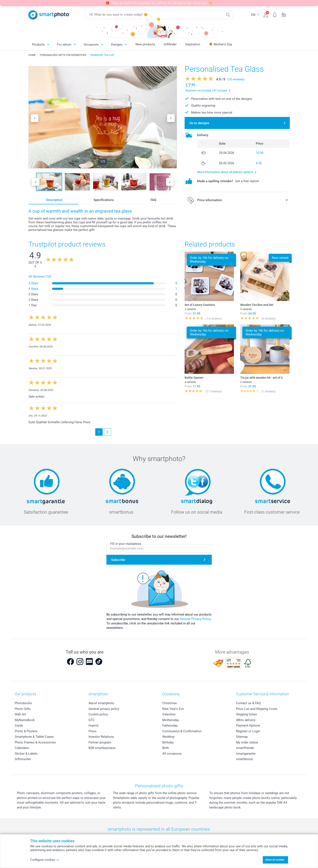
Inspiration (193, 44)
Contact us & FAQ (248, 703)
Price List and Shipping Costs (257, 709)
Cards (19, 726)
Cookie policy (98, 714)
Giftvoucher (23, 759)
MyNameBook (25, 720)
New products (145, 44)
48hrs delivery (246, 720)
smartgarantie (246, 754)
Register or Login (248, 731)
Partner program (100, 742)
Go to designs (199, 123)
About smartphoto (101, 703)
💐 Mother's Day (220, 44)
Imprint (93, 726)
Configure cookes (45, 860)
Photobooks (23, 703)
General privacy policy (104, 709)
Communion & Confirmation (182, 731)
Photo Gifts (23, 709)
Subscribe (118, 560)
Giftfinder (170, 44)
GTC (92, 720)
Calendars (22, 748)
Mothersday (171, 720)
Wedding (168, 737)
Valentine (169, 714)
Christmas (170, 703)
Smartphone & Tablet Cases (34, 737)
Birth (166, 748)
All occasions (172, 754)
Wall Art (20, 714)
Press (93, 731)
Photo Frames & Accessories (35, 742)
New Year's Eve (173, 709)
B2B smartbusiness (102, 748)
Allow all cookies (275, 860)
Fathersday (170, 726)
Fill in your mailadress (126, 544)
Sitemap (242, 737)
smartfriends (245, 748)
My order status (247, 742)
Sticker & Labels (26, 754)
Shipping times (246, 714)
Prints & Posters (26, 731)
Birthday (168, 742)
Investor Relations (101, 737)
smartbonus (244, 759)
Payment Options (248, 726)
